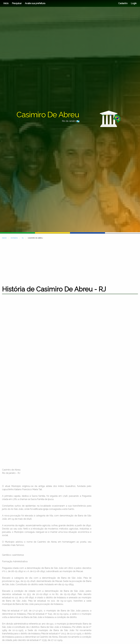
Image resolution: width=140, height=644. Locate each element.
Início (6, 3)
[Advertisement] (70, 261)
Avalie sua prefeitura (35, 3)
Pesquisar (17, 3)
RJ (23, 238)
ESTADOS (14, 238)
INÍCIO (4, 238)
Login (133, 3)
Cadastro (123, 3)
